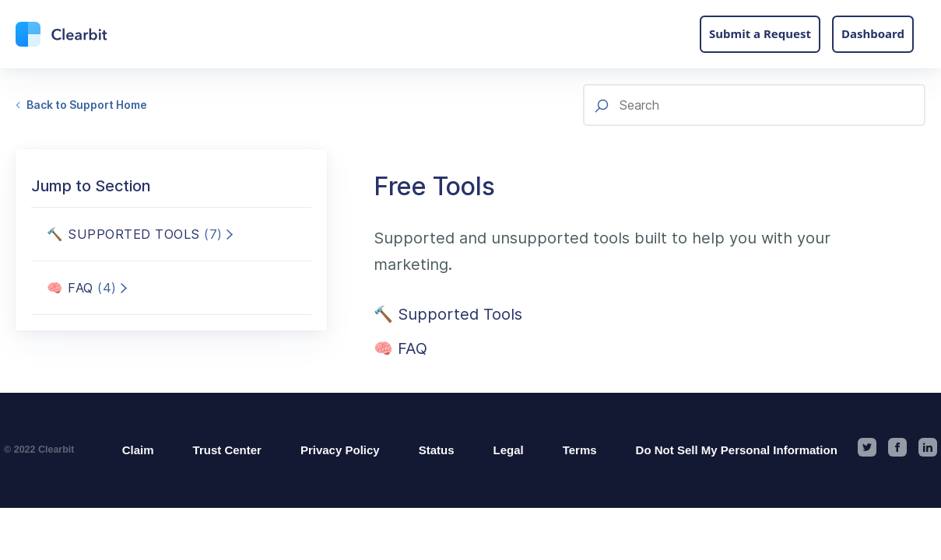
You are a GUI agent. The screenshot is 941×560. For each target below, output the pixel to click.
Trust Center (227, 450)
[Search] (754, 105)
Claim (138, 450)
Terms (580, 450)
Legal (509, 450)
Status (437, 450)
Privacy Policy (340, 450)
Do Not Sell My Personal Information (737, 450)
